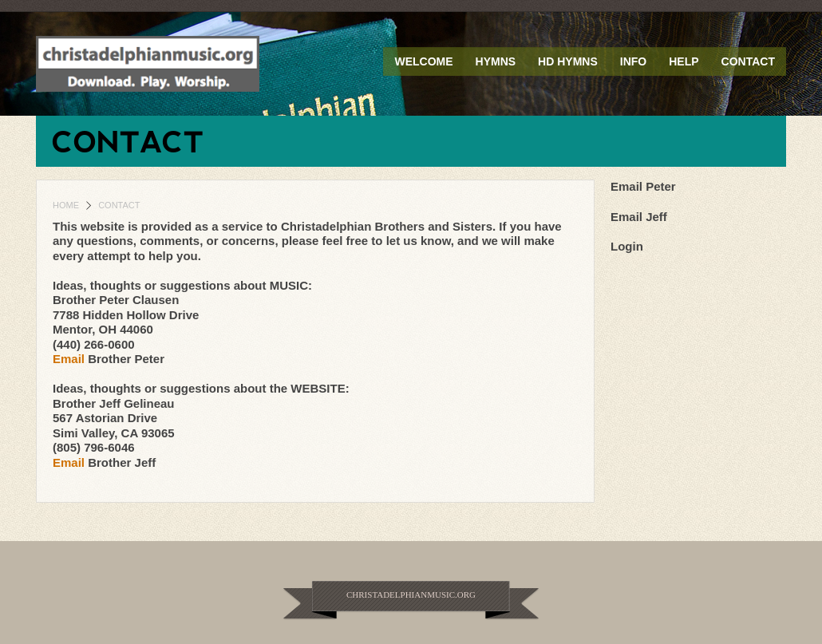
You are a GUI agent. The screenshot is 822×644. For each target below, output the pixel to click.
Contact (748, 61)
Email (70, 359)
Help (684, 61)
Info (633, 61)
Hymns (496, 61)
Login (627, 246)
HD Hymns (568, 61)
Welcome (423, 61)
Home (66, 205)
